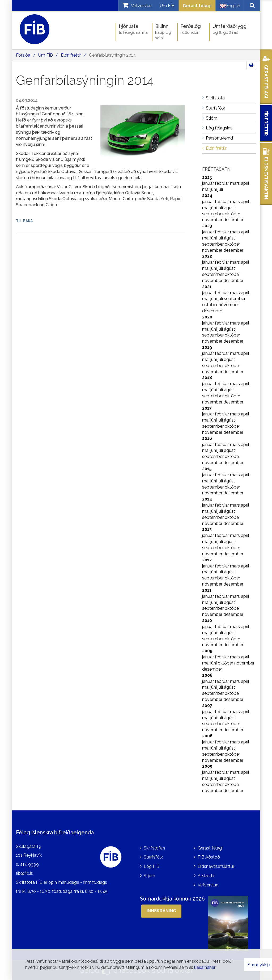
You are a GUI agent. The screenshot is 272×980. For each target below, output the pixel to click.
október (232, 214)
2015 (207, 469)
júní (214, 189)
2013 (207, 529)
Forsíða (23, 55)
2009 (207, 651)
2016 (207, 438)
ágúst (229, 208)
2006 (207, 736)
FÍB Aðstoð (209, 857)
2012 (207, 560)
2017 (207, 408)
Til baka (24, 221)
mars (235, 183)
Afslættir (206, 876)
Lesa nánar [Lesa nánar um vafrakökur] (205, 967)
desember (233, 220)
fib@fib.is (24, 873)
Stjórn (149, 876)
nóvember (213, 220)
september (213, 214)
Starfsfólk (153, 857)
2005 (207, 766)
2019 (207, 347)
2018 (207, 378)
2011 (207, 590)
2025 (207, 177)
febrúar (222, 183)
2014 (207, 499)
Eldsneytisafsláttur (216, 866)
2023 (207, 226)
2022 (207, 256)
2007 (207, 706)
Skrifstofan (154, 848)
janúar (209, 183)
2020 (207, 317)
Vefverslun (208, 885)
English (230, 6)
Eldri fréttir (71, 55)
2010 (207, 621)
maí (206, 189)
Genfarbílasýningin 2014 (112, 55)
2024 (207, 195)
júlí (220, 189)
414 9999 (29, 864)
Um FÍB (167, 6)
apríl (245, 183)
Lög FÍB (152, 866)
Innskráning (161, 911)
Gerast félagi (197, 6)
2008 (207, 675)
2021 (207, 287)
